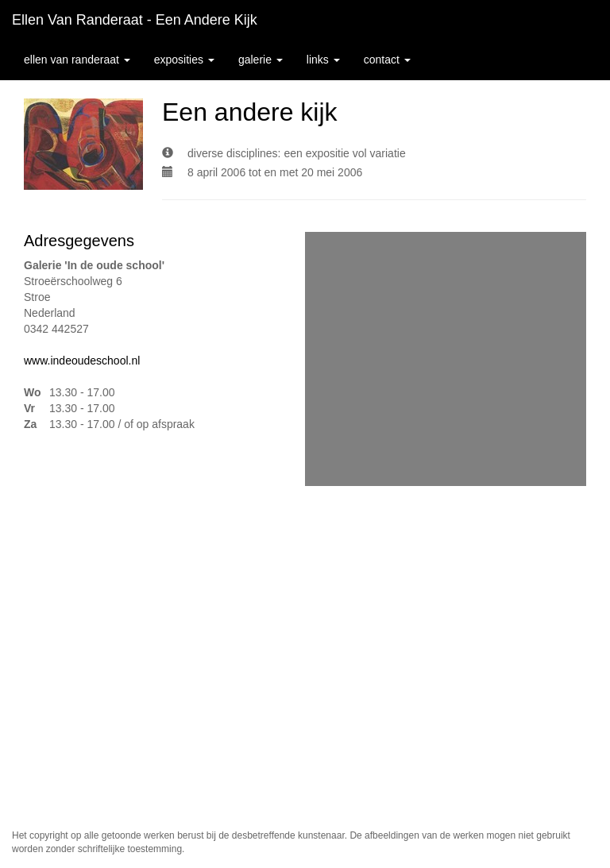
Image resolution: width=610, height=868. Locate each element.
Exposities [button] (184, 60)
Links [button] (323, 60)
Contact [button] (387, 60)
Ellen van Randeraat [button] (77, 60)
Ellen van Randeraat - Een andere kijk (135, 20)
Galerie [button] (261, 60)
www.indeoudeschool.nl (82, 361)
